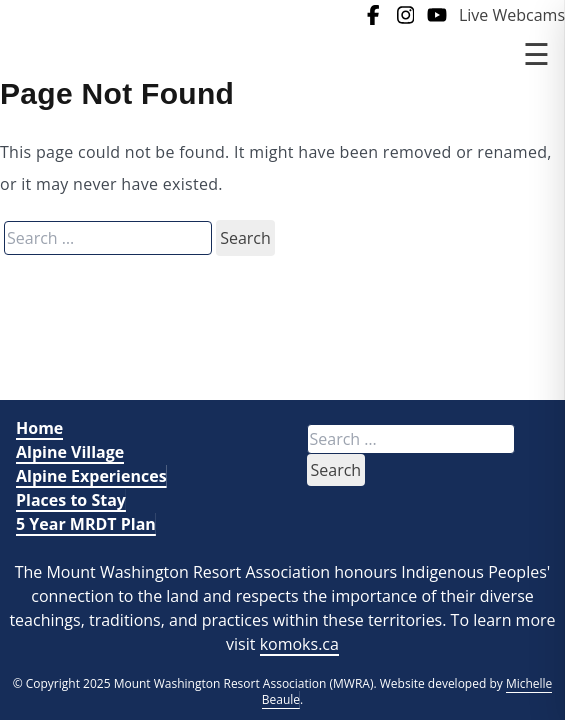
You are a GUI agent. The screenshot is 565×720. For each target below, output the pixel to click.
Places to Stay (71, 500)
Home (39, 428)
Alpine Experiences (91, 476)
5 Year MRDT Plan (86, 524)
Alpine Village (70, 452)
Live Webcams (512, 15)
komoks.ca (299, 644)
